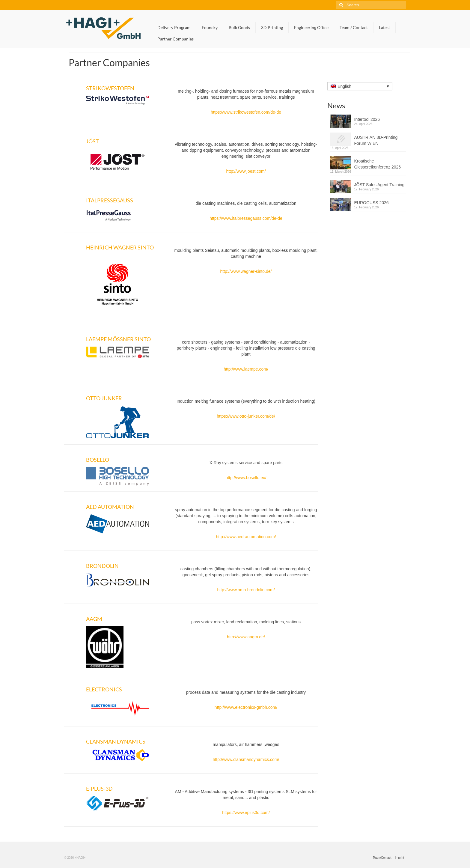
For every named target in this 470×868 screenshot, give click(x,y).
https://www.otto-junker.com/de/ (246, 416)
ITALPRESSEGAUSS (110, 200)
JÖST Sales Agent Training (379, 185)
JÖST (92, 141)
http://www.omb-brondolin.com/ (246, 590)
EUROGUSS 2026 (372, 203)
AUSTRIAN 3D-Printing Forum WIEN (376, 140)
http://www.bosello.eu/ (246, 478)
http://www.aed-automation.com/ (246, 537)
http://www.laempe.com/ (246, 369)
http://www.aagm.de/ (246, 637)
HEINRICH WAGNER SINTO (120, 247)
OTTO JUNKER (104, 398)
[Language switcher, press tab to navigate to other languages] (360, 86)
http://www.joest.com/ (246, 171)
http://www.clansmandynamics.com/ (246, 759)
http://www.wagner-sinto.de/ (246, 271)
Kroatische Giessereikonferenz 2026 (378, 164)
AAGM (94, 619)
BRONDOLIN (102, 566)
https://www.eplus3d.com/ (246, 813)
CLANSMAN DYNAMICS (116, 741)
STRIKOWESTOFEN (110, 88)
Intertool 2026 (367, 119)
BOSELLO (98, 460)
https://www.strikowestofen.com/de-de (246, 112)
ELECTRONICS (104, 689)
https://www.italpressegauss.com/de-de (246, 218)
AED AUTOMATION (110, 507)
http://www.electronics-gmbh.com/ (246, 707)
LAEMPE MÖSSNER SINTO (118, 339)
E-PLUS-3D (99, 789)
